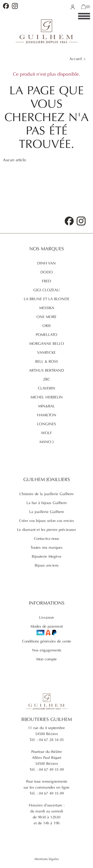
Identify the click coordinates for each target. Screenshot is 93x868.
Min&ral (46, 406)
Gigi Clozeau (46, 290)
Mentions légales (47, 859)
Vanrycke (46, 353)
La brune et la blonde (47, 299)
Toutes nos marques (46, 547)
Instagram (15, 6)
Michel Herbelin (47, 397)
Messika (47, 308)
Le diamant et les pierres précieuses (46, 530)
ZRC (47, 379)
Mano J (46, 442)
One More (46, 317)
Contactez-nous (46, 539)
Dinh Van (46, 263)
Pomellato (46, 335)
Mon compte (46, 659)
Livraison (46, 617)
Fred (46, 281)
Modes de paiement (47, 630)
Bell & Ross (47, 361)
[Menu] (84, 16)
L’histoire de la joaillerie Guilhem (46, 494)
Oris (47, 326)
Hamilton (47, 415)
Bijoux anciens (47, 565)
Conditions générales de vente (47, 641)
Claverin (47, 388)
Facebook (6, 6)
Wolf (47, 433)
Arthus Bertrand (46, 370)
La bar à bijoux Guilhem (47, 503)
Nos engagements (47, 650)
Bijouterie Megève (47, 556)
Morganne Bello (47, 344)
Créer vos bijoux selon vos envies (46, 521)
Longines (46, 424)
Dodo (47, 272)
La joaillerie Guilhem (47, 512)
